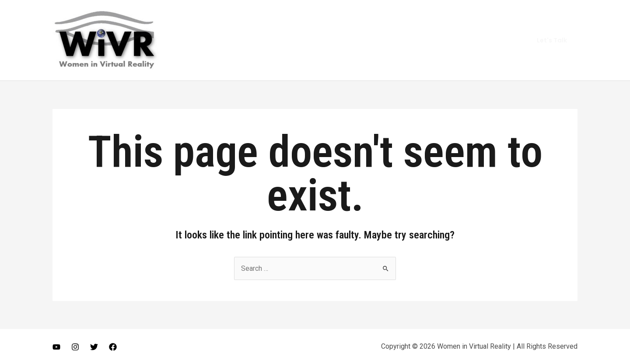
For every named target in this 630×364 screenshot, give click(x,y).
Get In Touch (492, 40)
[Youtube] (56, 347)
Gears (450, 40)
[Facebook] (113, 347)
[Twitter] (94, 347)
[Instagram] (75, 347)
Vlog (420, 40)
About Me (384, 40)
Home (346, 40)
